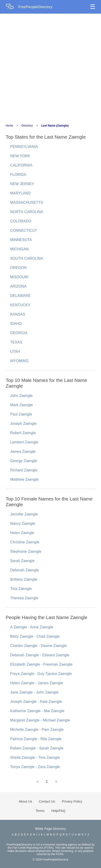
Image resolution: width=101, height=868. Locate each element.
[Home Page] (12, 7)
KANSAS (18, 314)
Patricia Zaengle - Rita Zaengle (36, 739)
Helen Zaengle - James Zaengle (37, 683)
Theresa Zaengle (24, 598)
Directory (27, 126)
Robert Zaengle (23, 433)
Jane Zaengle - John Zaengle (34, 692)
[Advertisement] (50, 67)
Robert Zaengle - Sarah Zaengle (37, 748)
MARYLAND (20, 193)
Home (9, 126)
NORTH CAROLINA (27, 212)
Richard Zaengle (24, 470)
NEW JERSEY (22, 184)
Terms (40, 811)
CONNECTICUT (24, 230)
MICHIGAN (19, 249)
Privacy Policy (72, 801)
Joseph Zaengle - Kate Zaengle (36, 702)
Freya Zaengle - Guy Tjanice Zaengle (41, 674)
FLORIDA (18, 175)
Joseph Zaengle (23, 424)
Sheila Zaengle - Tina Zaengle (35, 757)
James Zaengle (23, 451)
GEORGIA (19, 333)
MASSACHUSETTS (27, 203)
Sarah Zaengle (22, 561)
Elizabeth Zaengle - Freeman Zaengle (41, 664)
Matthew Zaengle (24, 479)
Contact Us (47, 801)
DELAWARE (20, 296)
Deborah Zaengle (25, 570)
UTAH (15, 352)
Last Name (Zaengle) (55, 126)
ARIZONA (18, 286)
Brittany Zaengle (24, 579)
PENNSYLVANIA (24, 147)
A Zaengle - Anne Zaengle (32, 627)
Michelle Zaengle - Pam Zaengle (37, 730)
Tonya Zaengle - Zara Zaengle (35, 767)
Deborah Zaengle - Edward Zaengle (40, 655)
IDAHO (16, 324)
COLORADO (21, 221)
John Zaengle (21, 396)
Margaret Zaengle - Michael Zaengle (40, 720)
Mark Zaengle (22, 405)
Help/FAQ (58, 811)
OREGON (18, 268)
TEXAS (16, 342)
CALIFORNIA (21, 165)
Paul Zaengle (21, 414)
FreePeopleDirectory (35, 7)
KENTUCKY (20, 305)
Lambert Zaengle (24, 442)
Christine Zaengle (25, 542)
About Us (25, 801)
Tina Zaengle (21, 589)
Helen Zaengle (22, 533)
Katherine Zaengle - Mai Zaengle (37, 711)
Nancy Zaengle (23, 524)
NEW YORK (20, 156)
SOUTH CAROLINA (27, 258)
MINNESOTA (21, 240)
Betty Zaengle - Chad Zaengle (35, 636)
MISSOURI (19, 277)
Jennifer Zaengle (24, 514)
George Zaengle (24, 461)
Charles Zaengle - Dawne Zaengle (38, 646)
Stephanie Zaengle (26, 551)
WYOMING (19, 361)
